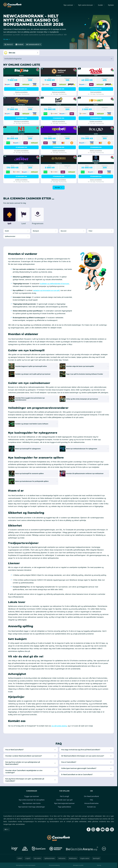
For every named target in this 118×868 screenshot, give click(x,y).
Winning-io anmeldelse (21, 121)
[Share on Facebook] (19, 44)
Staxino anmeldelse (21, 92)
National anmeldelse (59, 92)
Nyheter (111, 5)
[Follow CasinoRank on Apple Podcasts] (112, 829)
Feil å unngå (64, 796)
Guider (100, 5)
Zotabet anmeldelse (96, 121)
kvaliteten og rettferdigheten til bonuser (54, 284)
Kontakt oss (91, 807)
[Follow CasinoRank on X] (98, 829)
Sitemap (99, 865)
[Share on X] (9, 44)
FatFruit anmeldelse (59, 121)
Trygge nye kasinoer (32, 796)
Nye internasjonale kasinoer (64, 803)
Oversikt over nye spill (64, 800)
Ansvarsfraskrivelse (91, 803)
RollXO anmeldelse (96, 150)
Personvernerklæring (54, 865)
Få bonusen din (21, 89)
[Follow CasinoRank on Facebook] (89, 829)
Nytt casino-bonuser (85, 5)
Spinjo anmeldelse (96, 180)
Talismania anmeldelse (59, 180)
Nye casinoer (68, 5)
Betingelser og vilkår (78, 865)
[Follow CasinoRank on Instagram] (93, 829)
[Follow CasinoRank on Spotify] (107, 829)
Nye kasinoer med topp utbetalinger (32, 807)
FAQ (91, 800)
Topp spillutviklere (64, 807)
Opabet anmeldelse (59, 150)
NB (7, 829)
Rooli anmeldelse (96, 92)
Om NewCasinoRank (91, 796)
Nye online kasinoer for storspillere (32, 800)
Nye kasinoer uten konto (32, 803)
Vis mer (59, 187)
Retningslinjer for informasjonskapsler (26, 865)
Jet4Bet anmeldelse (21, 180)
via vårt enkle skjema (59, 726)
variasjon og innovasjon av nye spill (46, 290)
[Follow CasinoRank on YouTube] (103, 829)
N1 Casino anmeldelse (21, 150)
